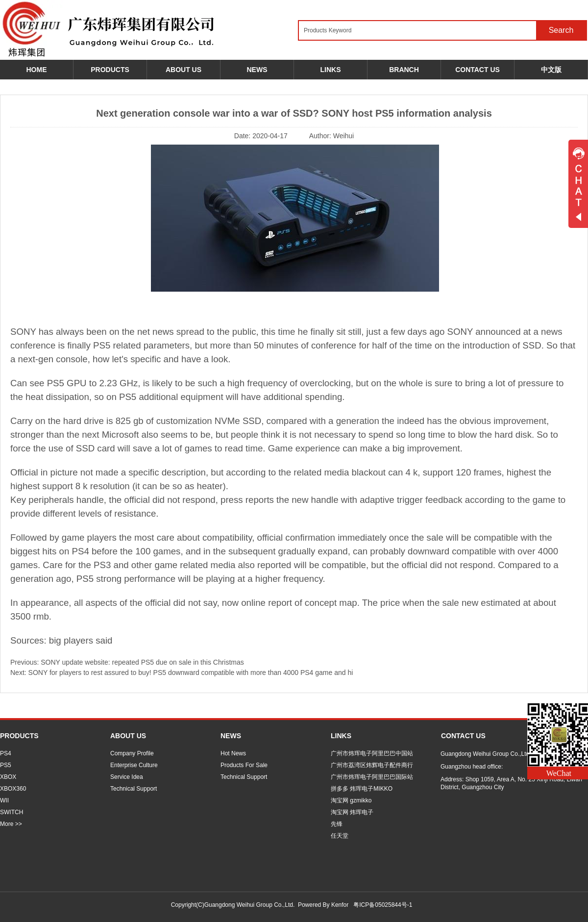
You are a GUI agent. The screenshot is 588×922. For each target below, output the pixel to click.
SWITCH (12, 812)
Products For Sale (244, 765)
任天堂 (340, 836)
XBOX (8, 777)
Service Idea (127, 777)
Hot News (233, 753)
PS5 (6, 765)
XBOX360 (13, 789)
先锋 (337, 824)
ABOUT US (128, 736)
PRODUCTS (19, 736)
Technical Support (134, 789)
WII (4, 800)
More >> (11, 824)
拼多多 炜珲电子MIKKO (362, 789)
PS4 (6, 753)
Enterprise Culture (134, 765)
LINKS (341, 736)
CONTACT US (463, 736)
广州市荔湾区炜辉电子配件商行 (372, 765)
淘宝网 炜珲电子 (352, 812)
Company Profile (132, 753)
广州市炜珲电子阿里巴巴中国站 (372, 753)
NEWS (231, 736)
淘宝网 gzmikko (351, 800)
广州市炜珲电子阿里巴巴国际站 (372, 777)
